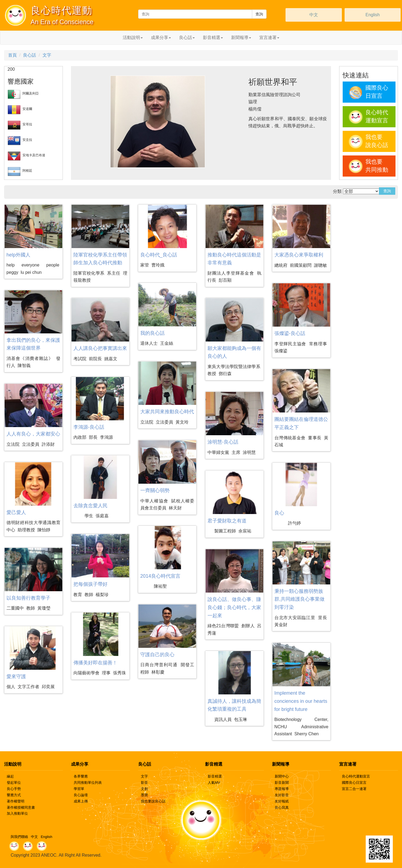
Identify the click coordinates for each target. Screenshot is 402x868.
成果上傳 (81, 801)
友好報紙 (282, 801)
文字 (47, 55)
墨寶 (144, 795)
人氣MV (214, 783)
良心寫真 (282, 807)
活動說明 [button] (133, 38)
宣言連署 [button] (269, 38)
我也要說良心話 (153, 801)
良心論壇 (81, 795)
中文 (314, 15)
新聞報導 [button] (241, 38)
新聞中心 (282, 776)
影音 (144, 783)
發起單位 (14, 783)
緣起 (10, 776)
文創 (144, 789)
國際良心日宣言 (354, 783)
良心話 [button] (187, 38)
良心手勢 (14, 789)
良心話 (30, 55)
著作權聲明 (16, 801)
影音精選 (215, 776)
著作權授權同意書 (21, 807)
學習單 (79, 789)
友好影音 (282, 795)
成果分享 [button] (161, 38)
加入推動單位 (17, 813)
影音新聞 (282, 783)
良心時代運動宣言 (356, 776)
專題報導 (282, 789)
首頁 (12, 55)
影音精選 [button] (213, 38)
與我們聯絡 (19, 837)
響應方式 (14, 795)
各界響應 (81, 776)
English (372, 15)
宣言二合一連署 (354, 789)
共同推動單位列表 (88, 783)
